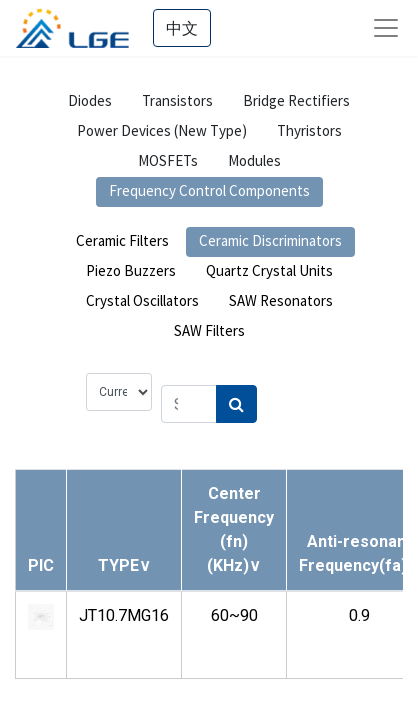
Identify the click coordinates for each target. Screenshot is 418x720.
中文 (182, 28)
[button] (124, 565)
